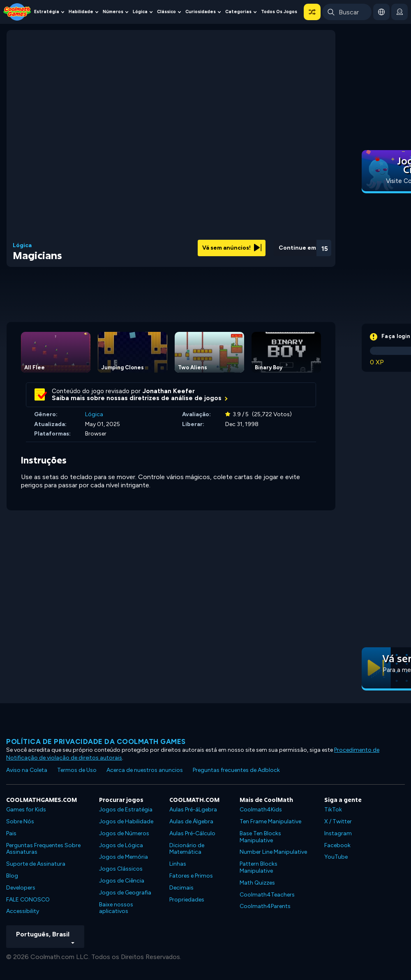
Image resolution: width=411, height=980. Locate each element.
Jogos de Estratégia (126, 810)
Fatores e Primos (191, 876)
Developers (21, 888)
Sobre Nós (20, 821)
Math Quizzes (257, 883)
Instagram (338, 833)
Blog (12, 876)
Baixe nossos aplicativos (116, 908)
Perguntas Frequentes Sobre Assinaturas (43, 849)
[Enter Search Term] (347, 12)
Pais (11, 833)
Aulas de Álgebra (191, 821)
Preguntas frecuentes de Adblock (236, 770)
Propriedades (187, 900)
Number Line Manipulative (273, 852)
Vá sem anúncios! (232, 248)
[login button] (399, 12)
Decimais (181, 888)
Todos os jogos (279, 12)
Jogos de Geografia (125, 893)
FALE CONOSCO (28, 900)
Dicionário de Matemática (187, 849)
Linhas (178, 864)
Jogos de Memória (124, 857)
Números (113, 12)
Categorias (238, 12)
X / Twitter (338, 821)
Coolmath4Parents (265, 906)
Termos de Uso (77, 770)
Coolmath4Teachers (267, 895)
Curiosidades (201, 12)
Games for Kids (26, 810)
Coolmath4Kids (261, 810)
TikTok (333, 810)
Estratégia (47, 12)
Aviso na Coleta (27, 770)
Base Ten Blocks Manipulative (260, 837)
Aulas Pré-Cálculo (192, 833)
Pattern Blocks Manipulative (259, 867)
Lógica (140, 12)
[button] (312, 12)
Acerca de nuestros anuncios (145, 770)
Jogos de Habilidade (126, 821)
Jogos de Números (124, 833)
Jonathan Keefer (169, 391)
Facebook (337, 845)
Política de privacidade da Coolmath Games (96, 741)
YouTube (336, 857)
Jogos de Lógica (121, 845)
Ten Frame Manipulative (270, 821)
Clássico (166, 12)
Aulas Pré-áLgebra (193, 810)
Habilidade (81, 12)
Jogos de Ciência (122, 881)
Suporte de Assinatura (36, 864)
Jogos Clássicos (121, 869)
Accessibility (23, 911)
